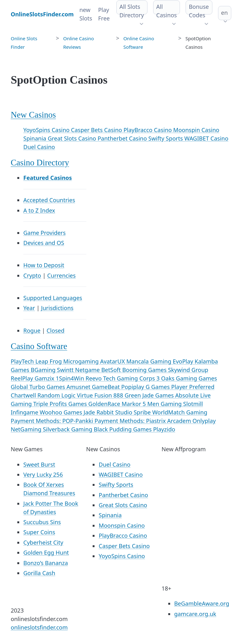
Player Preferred (193, 387)
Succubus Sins (42, 522)
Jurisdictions (57, 308)
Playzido (164, 429)
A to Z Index (39, 210)
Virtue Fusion (95, 395)
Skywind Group (188, 370)
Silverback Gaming (68, 429)
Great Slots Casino (72, 138)
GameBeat (106, 387)
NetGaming (27, 429)
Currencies (61, 275)
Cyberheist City (43, 542)
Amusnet (79, 387)
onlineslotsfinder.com (39, 627)
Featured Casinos (48, 178)
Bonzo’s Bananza (46, 563)
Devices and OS (44, 243)
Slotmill (193, 404)
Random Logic (57, 395)
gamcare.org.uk (195, 614)
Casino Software (39, 346)
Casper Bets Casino (97, 130)
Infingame (25, 412)
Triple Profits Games (61, 404)
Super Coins (39, 532)
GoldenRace (105, 404)
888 (119, 395)
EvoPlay (184, 361)
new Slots (86, 14)
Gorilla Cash (39, 573)
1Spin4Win (71, 378)
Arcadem (180, 421)
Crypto (32, 275)
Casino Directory (40, 163)
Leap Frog (49, 361)
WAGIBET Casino (206, 138)
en (225, 13)
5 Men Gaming (163, 404)
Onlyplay (204, 421)
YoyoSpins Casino (47, 130)
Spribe (143, 412)
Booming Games (145, 370)
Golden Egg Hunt (46, 552)
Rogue (32, 330)
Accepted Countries (49, 200)
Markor (132, 404)
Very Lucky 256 (43, 475)
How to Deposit (44, 265)
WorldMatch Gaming (180, 412)
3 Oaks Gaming (177, 378)
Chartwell (24, 395)
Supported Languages (53, 298)
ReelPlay (23, 378)
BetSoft (112, 370)
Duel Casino (39, 147)
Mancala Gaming (150, 361)
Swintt (66, 370)
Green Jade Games (150, 395)
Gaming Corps (137, 378)
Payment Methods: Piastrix (131, 421)
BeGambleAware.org (202, 603)
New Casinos (33, 115)
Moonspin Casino (196, 130)
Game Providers (44, 233)
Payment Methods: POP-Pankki (53, 421)
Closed (56, 330)
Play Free (104, 14)
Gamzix (45, 378)
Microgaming (82, 361)
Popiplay (133, 387)
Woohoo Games (62, 412)
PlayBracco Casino (148, 130)
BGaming (44, 370)
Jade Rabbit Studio (109, 412)
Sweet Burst (39, 464)
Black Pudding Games (123, 429)
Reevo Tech (101, 378)
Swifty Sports (166, 138)
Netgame (88, 370)
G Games (158, 387)
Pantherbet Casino (123, 138)
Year (29, 308)
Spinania (35, 138)
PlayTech (23, 361)
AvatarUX (113, 361)
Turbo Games (48, 387)
